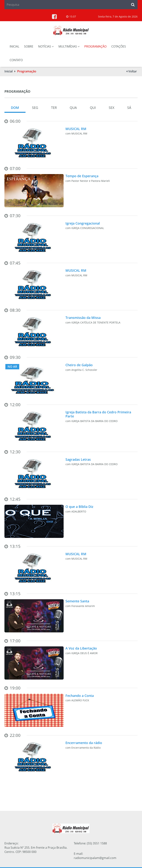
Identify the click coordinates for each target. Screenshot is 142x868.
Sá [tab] (129, 108)
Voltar (133, 71)
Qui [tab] (93, 108)
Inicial (14, 46)
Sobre (29, 46)
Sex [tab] (111, 108)
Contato (16, 60)
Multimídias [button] (69, 46)
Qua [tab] (73, 108)
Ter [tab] (54, 108)
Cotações (119, 46)
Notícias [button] (46, 46)
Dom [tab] (15, 108)
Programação (95, 46)
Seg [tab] (35, 108)
